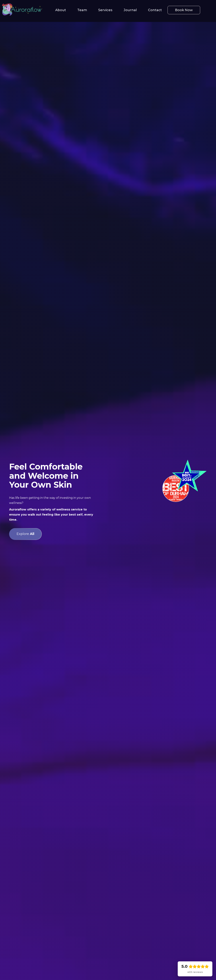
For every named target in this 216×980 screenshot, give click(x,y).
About (61, 10)
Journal (130, 10)
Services (105, 10)
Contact (155, 10)
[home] (22, 10)
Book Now (184, 10)
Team (82, 10)
